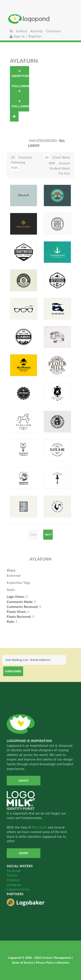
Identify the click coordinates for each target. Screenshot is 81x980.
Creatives (53, 31)
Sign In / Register (26, 36)
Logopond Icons (18, 889)
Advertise (63, 963)
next (48, 535)
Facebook (14, 871)
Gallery (22, 31)
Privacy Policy (45, 963)
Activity (37, 31)
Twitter (12, 875)
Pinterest (13, 880)
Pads (14, 168)
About (24, 781)
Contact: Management (57, 958)
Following (18, 162)
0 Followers (20, 104)
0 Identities (20, 73)
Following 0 (20, 89)
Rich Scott (40, 827)
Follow (14, 117)
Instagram (14, 885)
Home (40, 19)
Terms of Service (23, 963)
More (24, 853)
